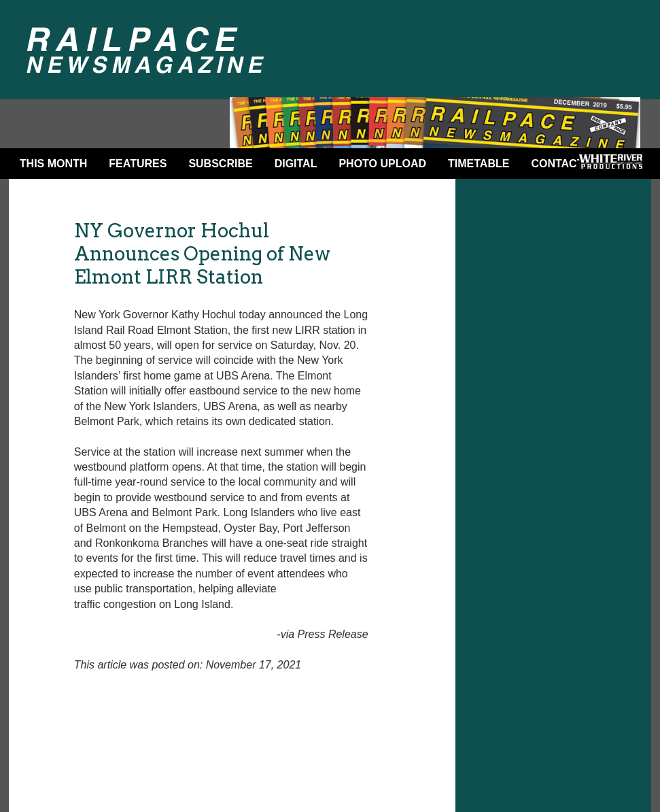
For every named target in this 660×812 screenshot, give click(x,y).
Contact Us (566, 164)
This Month (54, 164)
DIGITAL (296, 164)
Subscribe (220, 164)
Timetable (479, 164)
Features (138, 164)
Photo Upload (382, 164)
